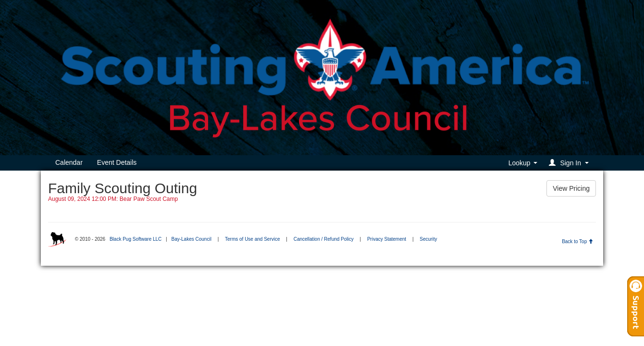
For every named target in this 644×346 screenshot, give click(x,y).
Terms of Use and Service (253, 239)
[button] (570, 163)
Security (428, 239)
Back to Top (577, 241)
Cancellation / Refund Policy (324, 239)
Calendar (69, 162)
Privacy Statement (387, 239)
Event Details (117, 162)
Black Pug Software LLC (136, 239)
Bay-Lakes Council (191, 239)
